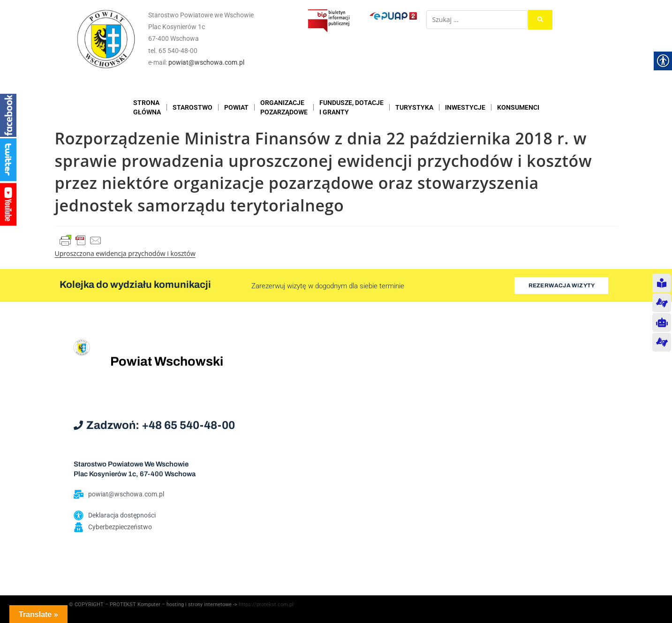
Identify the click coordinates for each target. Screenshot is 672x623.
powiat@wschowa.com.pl (206, 62)
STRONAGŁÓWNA (147, 107)
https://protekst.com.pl (266, 604)
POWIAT (236, 107)
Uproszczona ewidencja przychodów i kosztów (125, 253)
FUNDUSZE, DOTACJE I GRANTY (351, 107)
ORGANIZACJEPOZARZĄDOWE (284, 107)
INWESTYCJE (465, 107)
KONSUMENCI (518, 107)
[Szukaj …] (477, 20)
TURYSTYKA (414, 107)
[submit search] (540, 20)
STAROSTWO (193, 107)
